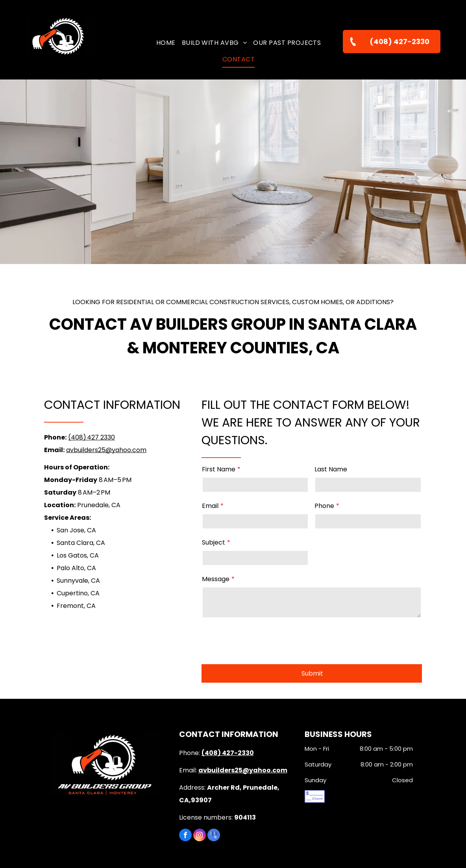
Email (210, 506)
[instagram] (200, 799)
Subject (214, 542)
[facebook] (185, 799)
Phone (324, 506)
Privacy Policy (274, 852)
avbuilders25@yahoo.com (106, 450)
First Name (219, 469)
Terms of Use (234, 852)
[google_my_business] (214, 799)
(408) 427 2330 (92, 437)
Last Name (331, 469)
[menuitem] (166, 43)
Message (216, 579)
